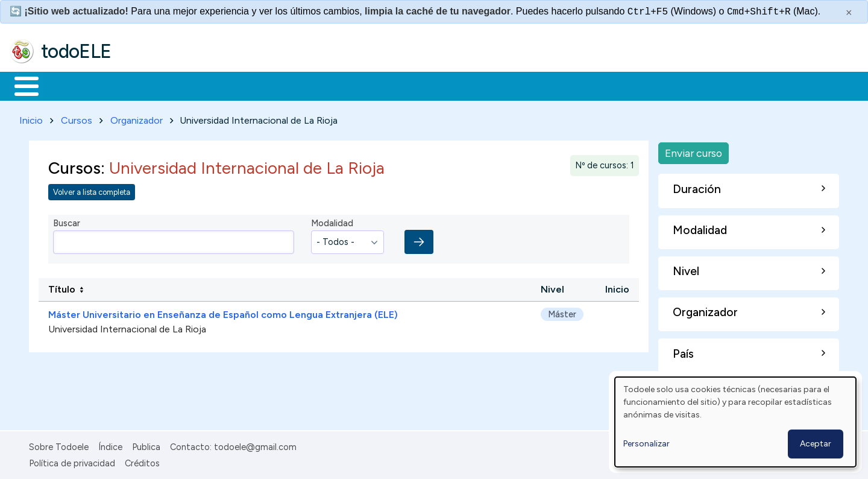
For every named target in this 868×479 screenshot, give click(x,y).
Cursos (77, 118)
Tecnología (360, 85)
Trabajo (217, 85)
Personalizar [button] (646, 444)
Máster (562, 312)
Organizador (137, 118)
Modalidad (332, 221)
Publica (146, 445)
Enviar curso (693, 151)
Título (62, 287)
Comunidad (441, 85)
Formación (145, 85)
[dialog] (735, 422)
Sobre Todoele (59, 445)
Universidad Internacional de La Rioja (127, 327)
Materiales (68, 85)
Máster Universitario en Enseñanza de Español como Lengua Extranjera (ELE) (223, 312)
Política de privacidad (72, 461)
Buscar (495, 85)
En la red (285, 85)
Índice (110, 445)
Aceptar (816, 444)
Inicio (20, 85)
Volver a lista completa (92, 190)
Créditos (142, 461)
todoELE (76, 51)
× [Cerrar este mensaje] (849, 13)
